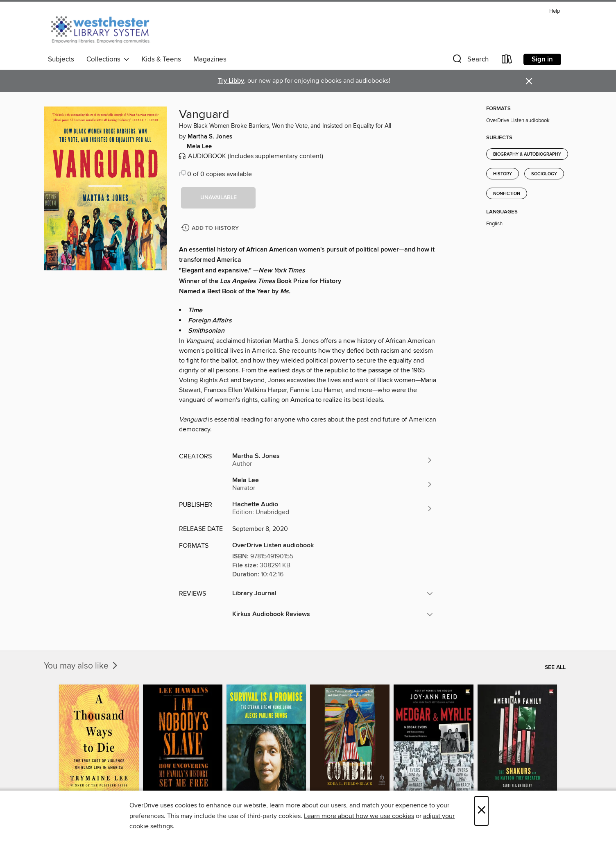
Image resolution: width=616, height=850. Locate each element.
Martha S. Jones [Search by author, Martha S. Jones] (210, 137)
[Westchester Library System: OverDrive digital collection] (105, 28)
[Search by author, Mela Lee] (333, 484)
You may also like (82, 666)
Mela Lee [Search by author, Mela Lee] (199, 147)
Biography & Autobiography (527, 154)
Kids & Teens (161, 59)
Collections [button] (108, 59)
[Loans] (507, 61)
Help (555, 11)
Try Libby (231, 81)
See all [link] (555, 667)
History (503, 174)
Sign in (542, 59)
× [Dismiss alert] (529, 81)
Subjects (61, 59)
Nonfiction (507, 194)
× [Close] (481, 811)
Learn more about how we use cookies (359, 816)
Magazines (210, 59)
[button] (470, 61)
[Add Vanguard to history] (211, 228)
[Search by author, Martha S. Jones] (333, 460)
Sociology (544, 174)
